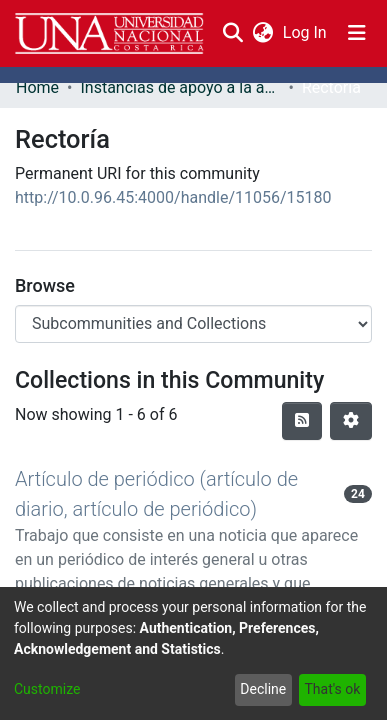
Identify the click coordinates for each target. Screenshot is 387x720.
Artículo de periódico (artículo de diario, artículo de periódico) (156, 494)
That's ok (332, 689)
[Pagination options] (351, 421)
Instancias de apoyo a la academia (180, 87)
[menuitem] (262, 33)
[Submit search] (232, 33)
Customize (47, 689)
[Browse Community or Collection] (193, 324)
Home (37, 87)
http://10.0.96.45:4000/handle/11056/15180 (173, 197)
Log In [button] (306, 32)
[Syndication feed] (302, 421)
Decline (263, 689)
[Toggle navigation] (357, 33)
